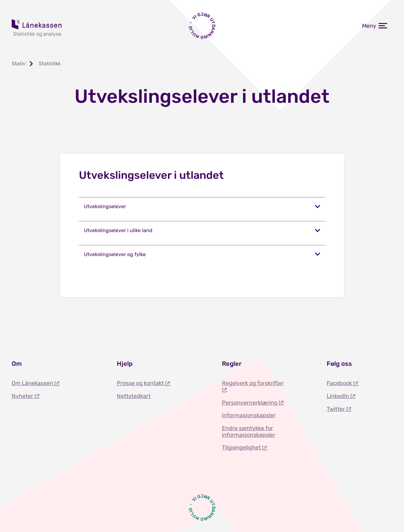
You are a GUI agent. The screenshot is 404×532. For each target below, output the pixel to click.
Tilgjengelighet (242, 447)
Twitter (336, 409)
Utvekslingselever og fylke (115, 254)
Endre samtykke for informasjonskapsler (249, 432)
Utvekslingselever (105, 206)
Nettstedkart (134, 396)
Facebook (340, 383)
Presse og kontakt (141, 383)
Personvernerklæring (250, 403)
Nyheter (23, 396)
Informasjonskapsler (249, 415)
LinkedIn (339, 396)
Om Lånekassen (33, 383)
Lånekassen (37, 24)
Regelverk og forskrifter (253, 383)
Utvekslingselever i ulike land (118, 230)
